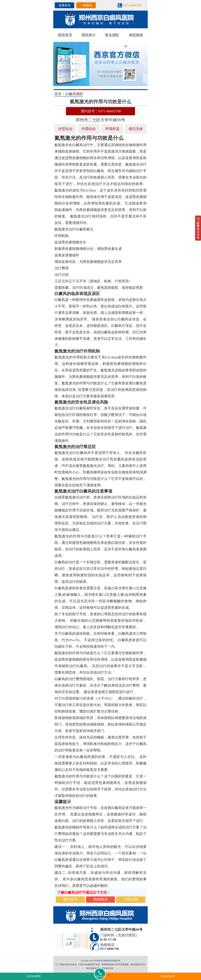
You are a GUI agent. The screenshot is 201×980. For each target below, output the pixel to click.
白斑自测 (131, 899)
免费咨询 (64, 5)
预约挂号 (70, 899)
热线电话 (100, 899)
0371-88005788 (132, 5)
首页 (58, 94)
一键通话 (86, 5)
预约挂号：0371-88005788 (101, 111)
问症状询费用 (33, 976)
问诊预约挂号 (167, 976)
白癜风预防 (74, 94)
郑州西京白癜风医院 (103, 961)
